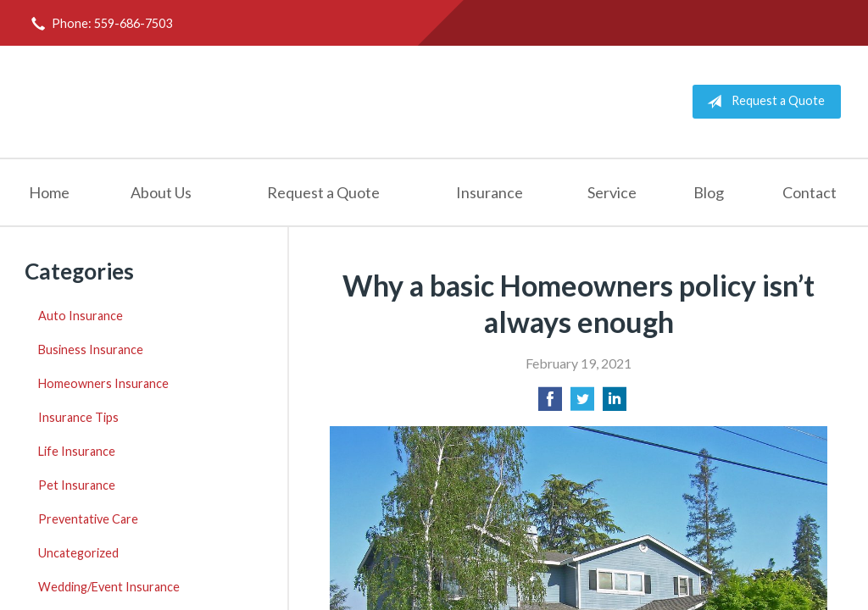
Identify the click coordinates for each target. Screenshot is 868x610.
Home (49, 192)
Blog (709, 192)
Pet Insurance (77, 485)
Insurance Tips (78, 417)
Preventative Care (88, 519)
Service (612, 192)
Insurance (490, 192)
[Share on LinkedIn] (615, 404)
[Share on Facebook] (550, 404)
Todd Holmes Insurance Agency (226, 102)
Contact (810, 192)
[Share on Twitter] (582, 404)
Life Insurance (77, 451)
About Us (161, 192)
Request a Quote (762, 102)
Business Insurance (91, 349)
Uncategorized (78, 553)
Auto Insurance (81, 316)
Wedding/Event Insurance (109, 587)
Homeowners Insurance (103, 383)
